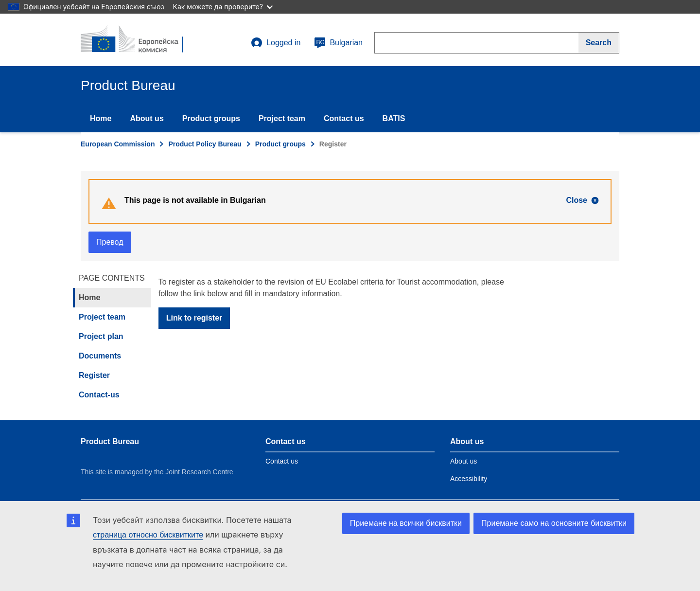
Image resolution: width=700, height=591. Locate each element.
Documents (100, 356)
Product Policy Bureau (205, 144)
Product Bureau (110, 441)
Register (94, 375)
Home (101, 118)
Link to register (194, 318)
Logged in (276, 43)
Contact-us (99, 395)
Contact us (344, 118)
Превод (110, 242)
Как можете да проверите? (223, 7)
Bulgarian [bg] (338, 43)
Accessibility (469, 479)
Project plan (101, 336)
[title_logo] (140, 40)
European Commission (118, 144)
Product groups (211, 118)
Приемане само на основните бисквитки (554, 523)
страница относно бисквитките (148, 535)
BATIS (394, 118)
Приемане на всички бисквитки (406, 523)
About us (147, 118)
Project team (282, 118)
